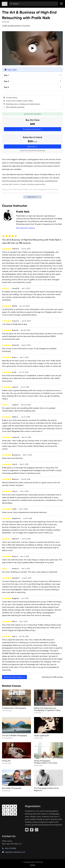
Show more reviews (14, 677)
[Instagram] (37, 830)
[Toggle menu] (61, 4)
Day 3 (6, 87)
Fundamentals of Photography (14, 708)
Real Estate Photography (12, 788)
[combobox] (33, 4)
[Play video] (32, 48)
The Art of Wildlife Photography (15, 735)
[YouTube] (27, 830)
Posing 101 (6, 761)
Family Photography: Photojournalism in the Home (46, 762)
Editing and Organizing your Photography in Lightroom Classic (47, 709)
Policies (33, 865)
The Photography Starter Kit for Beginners (46, 789)
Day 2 (6, 81)
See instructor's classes (25, 228)
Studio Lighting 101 (41, 735)
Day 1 (6, 75)
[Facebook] (32, 830)
